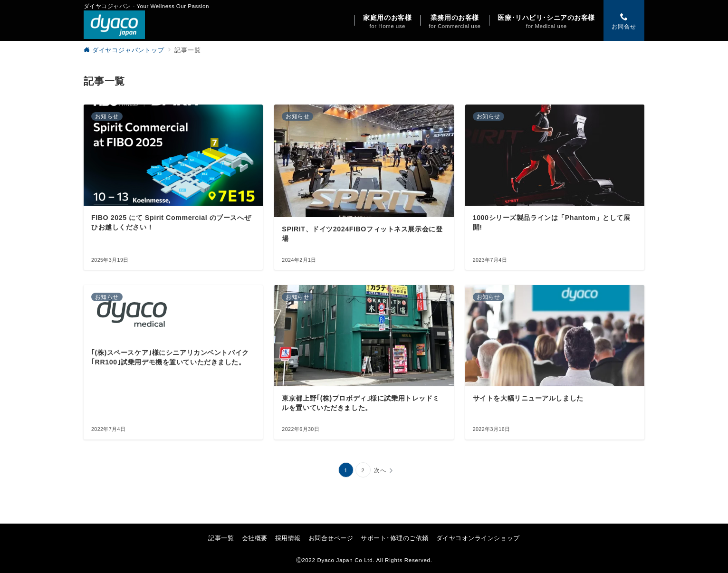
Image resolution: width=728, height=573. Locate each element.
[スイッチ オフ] (624, 20)
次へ (380, 470)
